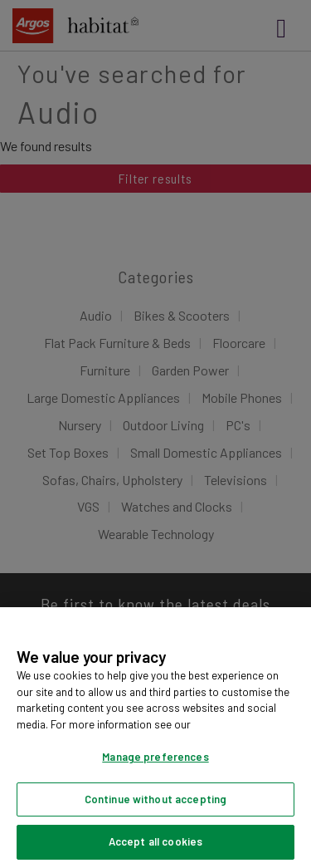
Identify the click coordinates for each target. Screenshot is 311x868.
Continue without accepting (155, 799)
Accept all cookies (155, 841)
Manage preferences (155, 757)
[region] (155, 738)
